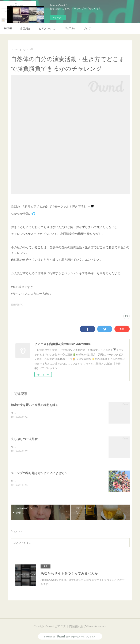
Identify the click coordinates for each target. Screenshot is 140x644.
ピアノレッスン (48, 29)
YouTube (70, 29)
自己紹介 (25, 29)
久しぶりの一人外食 (24, 439)
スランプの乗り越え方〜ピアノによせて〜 (39, 473)
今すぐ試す (58, 18)
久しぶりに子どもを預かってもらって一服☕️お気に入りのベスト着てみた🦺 (55, 413)
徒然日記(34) (17, 305)
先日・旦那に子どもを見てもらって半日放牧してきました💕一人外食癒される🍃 (57, 447)
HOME (8, 29)
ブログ (87, 29)
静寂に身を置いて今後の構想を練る (35, 405)
